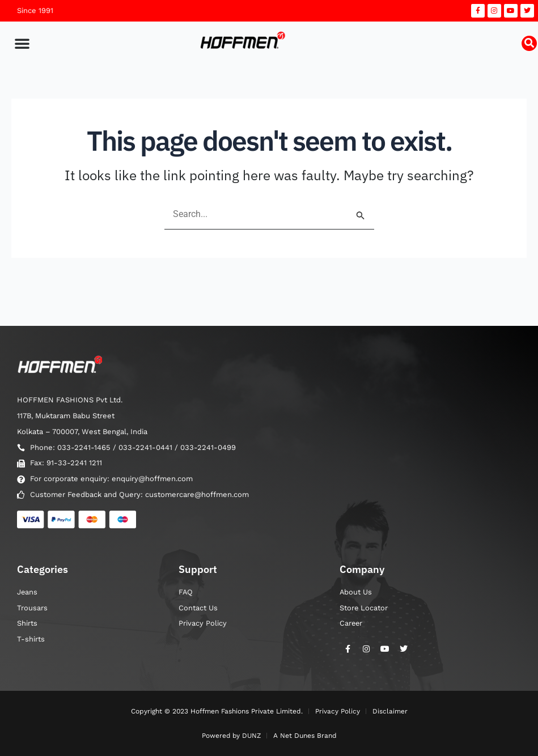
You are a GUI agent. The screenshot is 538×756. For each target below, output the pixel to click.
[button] (22, 43)
